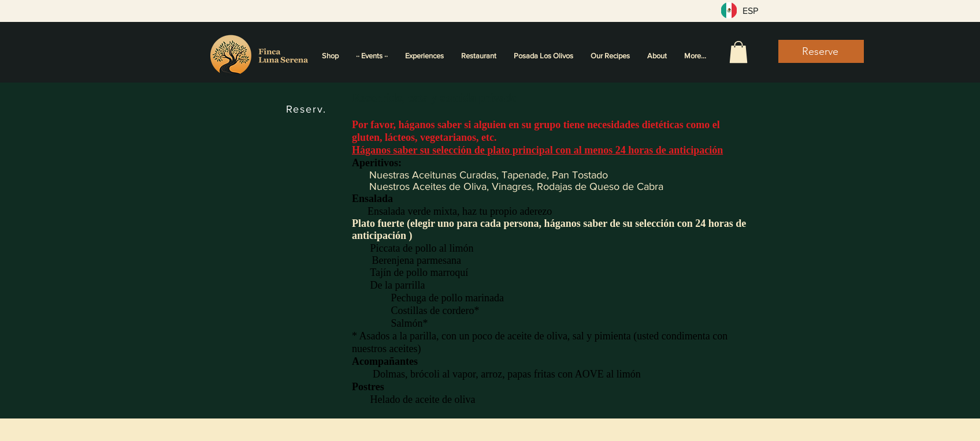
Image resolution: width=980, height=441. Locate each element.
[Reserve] (821, 51)
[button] (738, 52)
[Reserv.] (307, 109)
